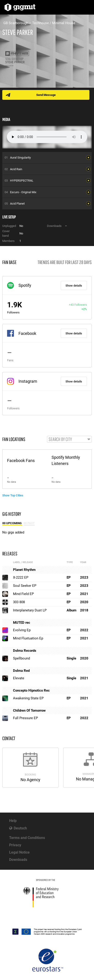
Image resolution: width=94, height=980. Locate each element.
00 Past (29, 523)
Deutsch (20, 828)
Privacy (15, 845)
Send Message (46, 95)
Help (13, 821)
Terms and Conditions (27, 838)
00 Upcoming (12, 523)
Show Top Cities (13, 495)
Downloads (18, 860)
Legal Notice (19, 852)
